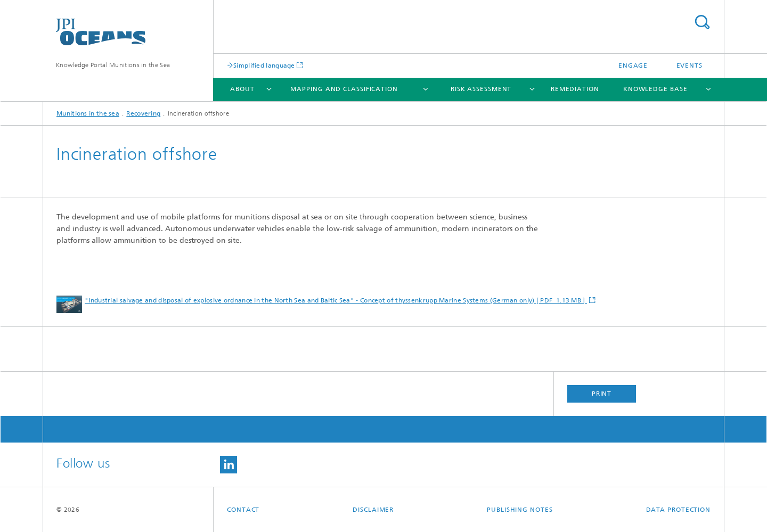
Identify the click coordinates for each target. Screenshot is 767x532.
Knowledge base (655, 89)
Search (702, 22)
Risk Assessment (481, 89)
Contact (243, 510)
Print (602, 394)
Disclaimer (373, 510)
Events (690, 66)
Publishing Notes (520, 510)
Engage (633, 66)
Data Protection (679, 510)
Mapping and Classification (344, 89)
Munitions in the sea (88, 113)
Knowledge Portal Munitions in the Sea (113, 65)
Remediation (575, 89)
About (242, 89)
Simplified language (264, 65)
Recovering (143, 113)
